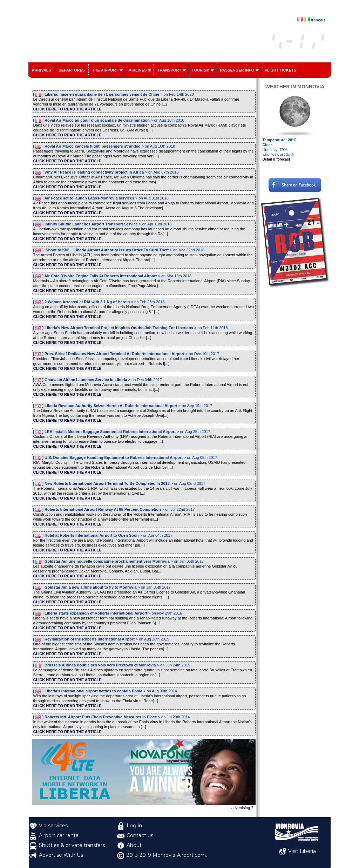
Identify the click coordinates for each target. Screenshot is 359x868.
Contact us (140, 835)
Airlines (138, 70)
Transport (169, 70)
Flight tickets (280, 70)
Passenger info (237, 70)
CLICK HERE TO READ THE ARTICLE (67, 109)
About (134, 845)
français (318, 20)
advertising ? (242, 808)
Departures (72, 70)
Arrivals (42, 70)
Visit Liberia (302, 851)
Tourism (201, 70)
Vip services (53, 826)
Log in (134, 826)
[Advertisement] (295, 394)
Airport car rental (59, 835)
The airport (105, 70)
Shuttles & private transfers (72, 845)
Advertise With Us (61, 855)
